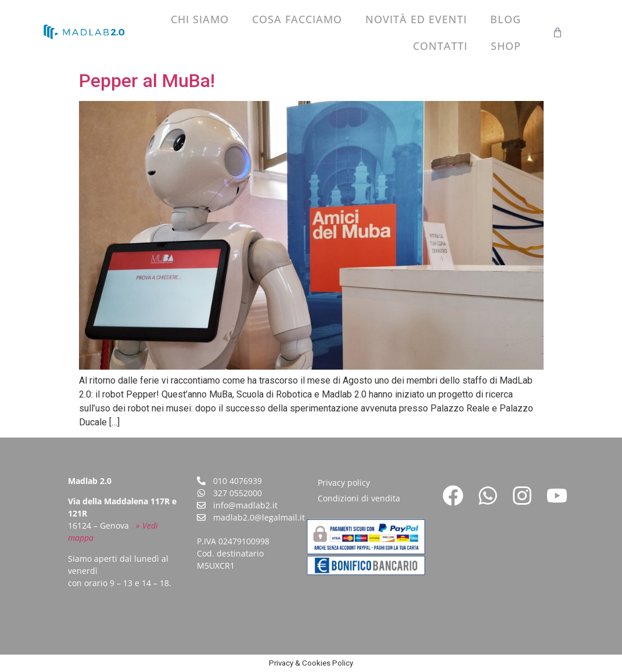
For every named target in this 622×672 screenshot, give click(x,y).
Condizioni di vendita (359, 498)
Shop (506, 46)
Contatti (440, 46)
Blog (506, 19)
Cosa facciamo (297, 19)
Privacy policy (344, 483)
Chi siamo (200, 19)
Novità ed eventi (416, 19)
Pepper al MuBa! (147, 81)
